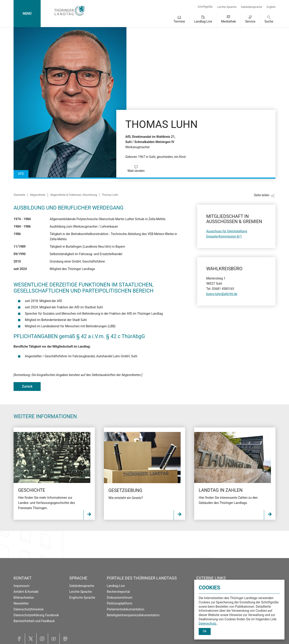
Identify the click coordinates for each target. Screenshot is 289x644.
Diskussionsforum (120, 598)
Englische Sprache (82, 598)
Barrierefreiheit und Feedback (34, 621)
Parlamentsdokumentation (125, 609)
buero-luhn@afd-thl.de (222, 294)
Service (250, 21)
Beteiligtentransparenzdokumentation (133, 615)
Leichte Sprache (227, 7)
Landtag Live (203, 21)
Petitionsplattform (120, 603)
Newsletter (21, 603)
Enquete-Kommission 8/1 (224, 236)
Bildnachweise (24, 598)
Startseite (19, 195)
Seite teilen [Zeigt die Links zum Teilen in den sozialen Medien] (262, 195)
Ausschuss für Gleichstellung (227, 231)
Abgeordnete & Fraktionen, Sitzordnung (74, 195)
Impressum (21, 586)
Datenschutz (208, 623)
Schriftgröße (205, 7)
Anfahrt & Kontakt (26, 592)
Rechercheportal (118, 592)
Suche (269, 21)
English (271, 7)
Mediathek (229, 21)
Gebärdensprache (252, 7)
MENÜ (27, 14)
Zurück (27, 386)
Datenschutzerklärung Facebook (36, 615)
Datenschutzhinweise (29, 609)
